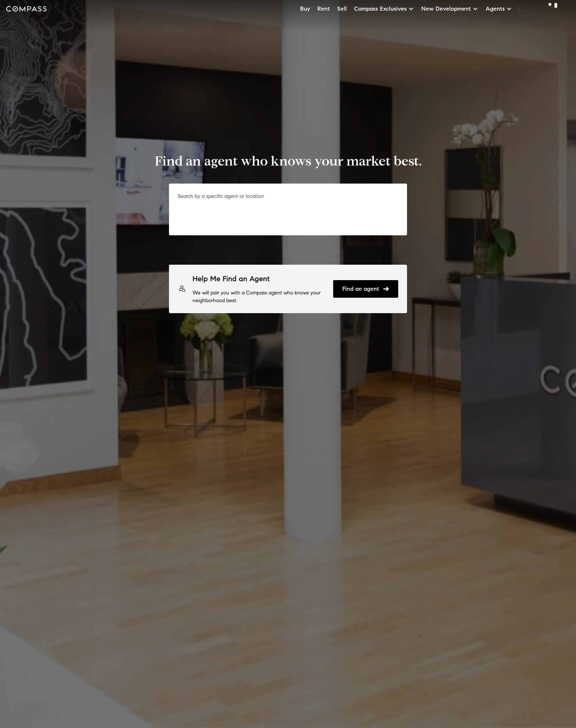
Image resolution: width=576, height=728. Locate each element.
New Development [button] (450, 9)
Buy (305, 9)
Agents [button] (499, 9)
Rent (324, 9)
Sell (342, 9)
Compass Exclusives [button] (384, 9)
